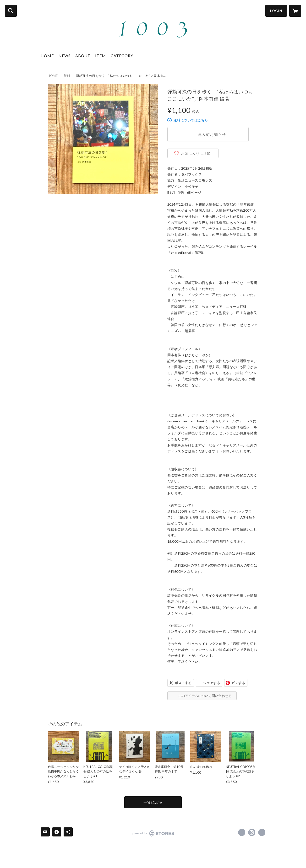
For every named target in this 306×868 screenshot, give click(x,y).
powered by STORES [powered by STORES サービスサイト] (153, 833)
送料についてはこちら (191, 120)
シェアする (212, 683)
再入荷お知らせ (212, 134)
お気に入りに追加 (196, 153)
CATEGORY (122, 56)
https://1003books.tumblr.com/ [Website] (262, 832)
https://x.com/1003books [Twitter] (242, 832)
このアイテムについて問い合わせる (205, 696)
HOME (47, 56)
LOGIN (276, 11)
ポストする (183, 683)
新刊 (67, 76)
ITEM (101, 56)
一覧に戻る (153, 802)
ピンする (238, 683)
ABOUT (83, 56)
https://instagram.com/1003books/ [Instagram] (252, 832)
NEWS (65, 56)
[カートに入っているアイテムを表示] (295, 11)
